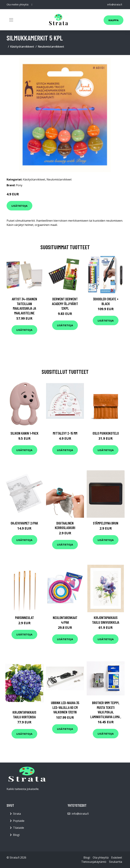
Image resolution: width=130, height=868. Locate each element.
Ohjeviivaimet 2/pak (24, 523)
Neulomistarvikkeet (51, 47)
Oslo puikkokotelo (106, 433)
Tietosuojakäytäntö (94, 862)
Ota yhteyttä (101, 858)
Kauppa (113, 20)
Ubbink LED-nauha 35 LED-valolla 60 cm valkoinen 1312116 (65, 707)
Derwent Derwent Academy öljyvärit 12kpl (65, 304)
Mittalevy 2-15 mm (65, 433)
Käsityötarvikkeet (22, 47)
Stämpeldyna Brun (106, 523)
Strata (17, 814)
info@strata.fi (115, 4)
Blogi (16, 835)
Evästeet (117, 858)
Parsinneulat (24, 618)
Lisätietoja (19, 206)
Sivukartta (116, 862)
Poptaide (19, 821)
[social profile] (32, 5)
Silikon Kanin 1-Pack (24, 433)
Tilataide (19, 828)
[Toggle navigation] (11, 20)
